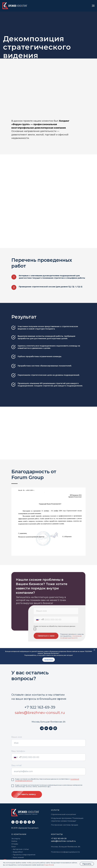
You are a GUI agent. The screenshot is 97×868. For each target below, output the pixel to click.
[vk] (46, 728)
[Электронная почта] (17, 822)
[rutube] (51, 728)
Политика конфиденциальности (65, 852)
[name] (56, 611)
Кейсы (14, 841)
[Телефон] (13, 822)
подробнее (49, 865)
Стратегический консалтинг (64, 814)
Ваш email (17, 765)
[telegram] (42, 728)
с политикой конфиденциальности (71, 637)
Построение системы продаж (65, 825)
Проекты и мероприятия (24, 855)
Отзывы (15, 844)
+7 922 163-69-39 (40, 707)
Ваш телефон (18, 751)
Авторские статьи (21, 849)
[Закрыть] (94, 650)
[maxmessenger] (55, 728)
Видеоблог (18, 852)
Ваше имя (17, 737)
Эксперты (16, 838)
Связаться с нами (46, 636)
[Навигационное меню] (93, 6)
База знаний (18, 857)
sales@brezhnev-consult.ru (40, 713)
